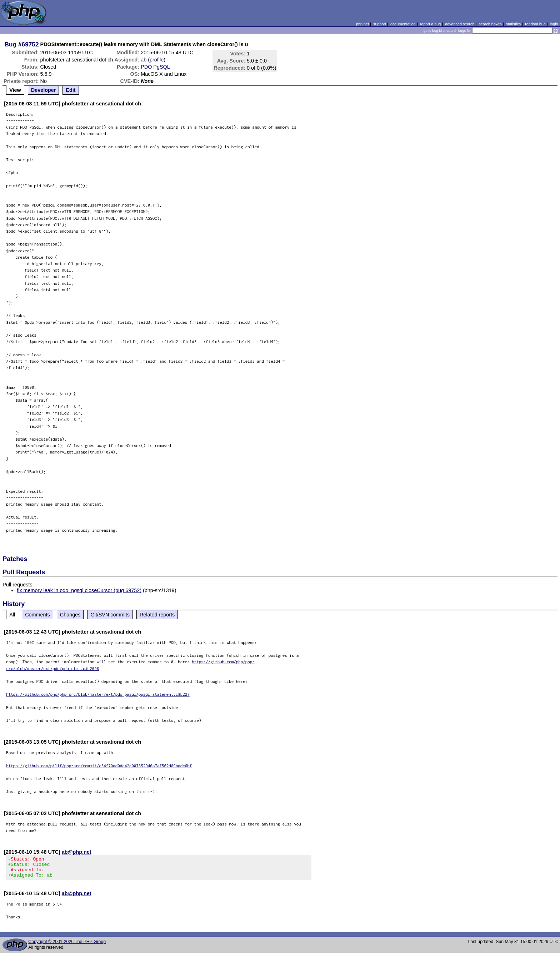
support (380, 24)
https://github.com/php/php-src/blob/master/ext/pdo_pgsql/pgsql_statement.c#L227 (98, 694)
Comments (37, 615)
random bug (535, 24)
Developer (44, 90)
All (12, 615)
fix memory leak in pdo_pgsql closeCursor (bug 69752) (79, 590)
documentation (403, 24)
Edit (71, 90)
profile (157, 60)
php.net (362, 24)
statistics (513, 24)
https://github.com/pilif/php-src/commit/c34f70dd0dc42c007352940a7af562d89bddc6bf (99, 766)
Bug (11, 44)
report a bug (430, 24)
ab (144, 60)
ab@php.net (77, 852)
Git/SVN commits (110, 615)
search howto (490, 24)
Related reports (157, 615)
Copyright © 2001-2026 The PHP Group (67, 946)
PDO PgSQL (155, 67)
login (554, 24)
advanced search (460, 24)
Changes (70, 615)
